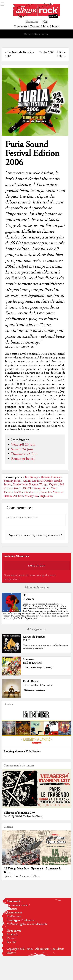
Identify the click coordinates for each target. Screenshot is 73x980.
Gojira (18, 488)
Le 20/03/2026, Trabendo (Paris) (23, 817)
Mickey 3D (31, 496)
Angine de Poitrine (34, 637)
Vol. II (27, 641)
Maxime (10, 347)
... (5, 755)
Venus (46, 488)
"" (36, 611)
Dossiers (35, 27)
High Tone (46, 496)
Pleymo (34, 485)
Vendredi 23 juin (23, 445)
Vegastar (54, 485)
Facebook (12, 935)
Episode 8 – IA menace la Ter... (22, 876)
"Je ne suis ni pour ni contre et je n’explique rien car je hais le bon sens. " (45, 647)
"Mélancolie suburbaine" (34, 690)
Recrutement (14, 913)
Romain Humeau (51, 477)
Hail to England (32, 663)
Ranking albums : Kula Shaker (22, 752)
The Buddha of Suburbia (38, 685)
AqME (27, 481)
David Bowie (31, 681)
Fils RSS (11, 942)
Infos (46, 27)
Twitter (11, 938)
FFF (25, 595)
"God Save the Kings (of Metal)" (38, 668)
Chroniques (20, 27)
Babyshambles (43, 492)
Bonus (56, 27)
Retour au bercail (23, 459)
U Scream (28, 599)
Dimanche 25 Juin (24, 454)
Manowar (29, 659)
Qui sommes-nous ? (18, 905)
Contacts (12, 909)
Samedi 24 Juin (22, 449)
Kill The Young (32, 488)
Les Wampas (32, 477)
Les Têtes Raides (23, 492)
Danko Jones (20, 485)
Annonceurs (14, 916)
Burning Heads (12, 481)
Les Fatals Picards (42, 481)
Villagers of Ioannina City (19, 813)
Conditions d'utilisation (21, 920)
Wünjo (43, 485)
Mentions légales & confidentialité (27, 924)
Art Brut (18, 496)
